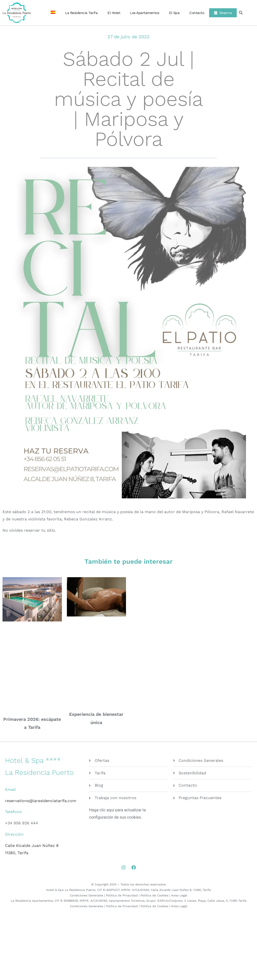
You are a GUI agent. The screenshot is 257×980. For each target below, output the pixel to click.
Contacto (197, 13)
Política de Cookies (154, 895)
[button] (241, 13)
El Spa (174, 13)
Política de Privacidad (122, 895)
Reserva (223, 13)
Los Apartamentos (145, 13)
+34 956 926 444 (22, 823)
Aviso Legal (179, 895)
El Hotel (114, 13)
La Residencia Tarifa (81, 13)
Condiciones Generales (87, 895)
